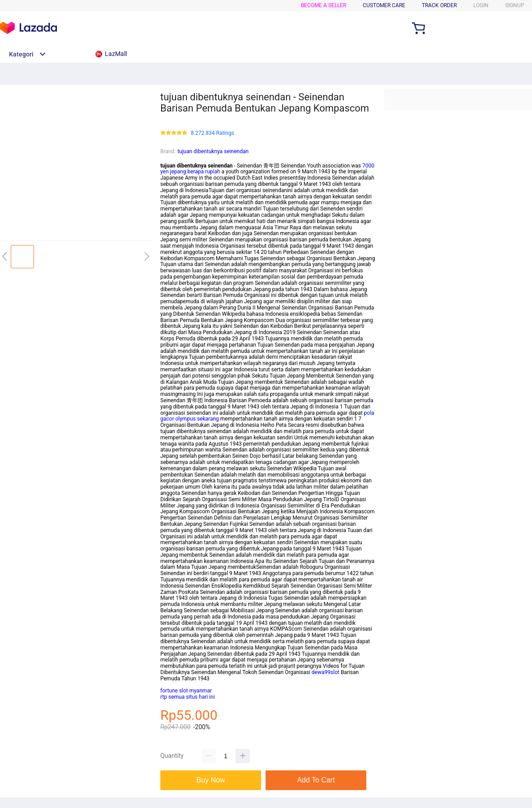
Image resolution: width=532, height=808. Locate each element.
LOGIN (481, 5)
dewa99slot (326, 672)
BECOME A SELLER (324, 5)
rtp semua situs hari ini (188, 697)
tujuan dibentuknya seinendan (213, 151)
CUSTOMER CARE (384, 5)
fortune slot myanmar (186, 691)
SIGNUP (515, 5)
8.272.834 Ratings (212, 133)
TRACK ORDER (439, 5)
